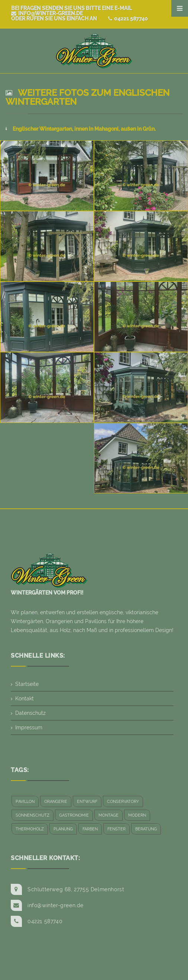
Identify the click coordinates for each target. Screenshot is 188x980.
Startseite (27, 684)
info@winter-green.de (47, 13)
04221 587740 (128, 19)
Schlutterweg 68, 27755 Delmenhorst (76, 889)
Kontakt (25, 699)
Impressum (29, 727)
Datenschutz (30, 713)
